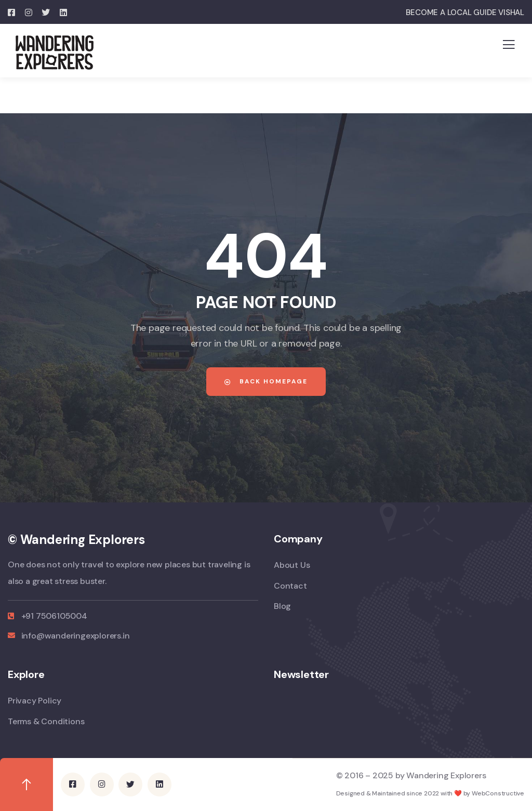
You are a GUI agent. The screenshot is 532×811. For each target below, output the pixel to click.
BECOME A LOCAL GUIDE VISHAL (465, 12)
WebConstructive (498, 793)
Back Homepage (266, 381)
